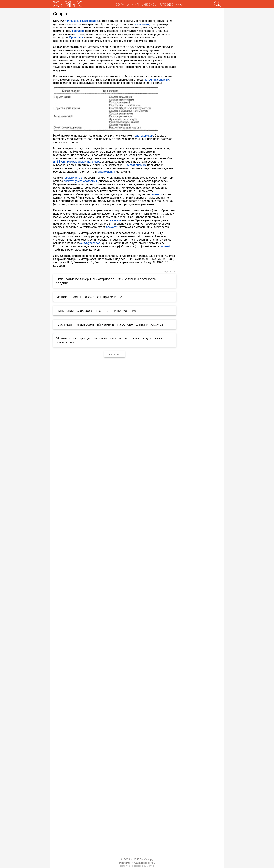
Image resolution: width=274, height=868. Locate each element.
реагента (156, 194)
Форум (119, 4)
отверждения (106, 172)
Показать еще (115, 354)
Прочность (76, 37)
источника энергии (157, 80)
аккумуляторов (90, 243)
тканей (165, 246)
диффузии (60, 162)
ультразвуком (144, 136)
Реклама (125, 863)
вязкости (112, 227)
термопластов (73, 178)
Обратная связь (145, 863)
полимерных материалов (81, 21)
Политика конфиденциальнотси (137, 866)
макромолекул (77, 162)
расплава (78, 31)
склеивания (142, 24)
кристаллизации (136, 165)
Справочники (172, 4)
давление (115, 220)
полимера (94, 162)
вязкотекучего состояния (80, 181)
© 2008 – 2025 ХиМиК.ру (137, 860)
